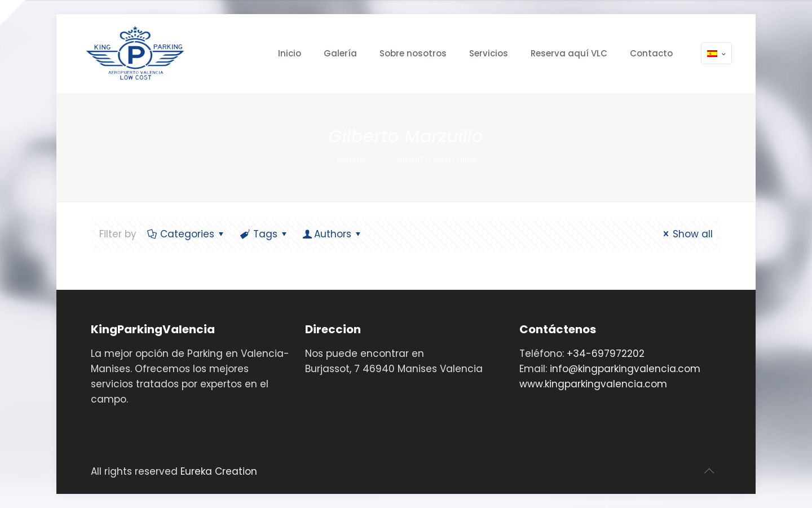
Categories (186, 234)
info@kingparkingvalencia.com (625, 369)
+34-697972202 (606, 354)
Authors (333, 234)
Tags (264, 234)
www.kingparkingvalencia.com (593, 384)
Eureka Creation (219, 471)
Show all (686, 234)
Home (351, 160)
